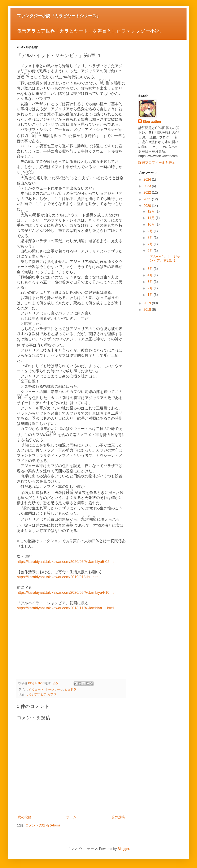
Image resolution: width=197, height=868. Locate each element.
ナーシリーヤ (54, 689)
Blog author (152, 122)
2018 (148, 310)
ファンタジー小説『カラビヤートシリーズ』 (59, 16)
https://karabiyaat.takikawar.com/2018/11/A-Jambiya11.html (65, 608)
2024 (148, 179)
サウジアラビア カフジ (41, 694)
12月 (152, 211)
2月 (151, 288)
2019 (148, 303)
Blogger (123, 849)
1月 (151, 295)
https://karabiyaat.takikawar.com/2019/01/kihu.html (58, 577)
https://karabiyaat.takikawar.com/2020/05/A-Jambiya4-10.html (67, 593)
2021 (148, 199)
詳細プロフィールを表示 (157, 163)
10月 (152, 224)
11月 (152, 218)
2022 (148, 193)
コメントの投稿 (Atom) (43, 825)
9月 (151, 231)
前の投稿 (118, 817)
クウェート (36, 689)
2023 (148, 186)
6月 (151, 251)
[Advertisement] (71, 645)
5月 (151, 269)
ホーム (71, 817)
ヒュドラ (70, 689)
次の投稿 (25, 817)
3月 (151, 282)
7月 (151, 244)
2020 (148, 206)
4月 (151, 275)
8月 (151, 238)
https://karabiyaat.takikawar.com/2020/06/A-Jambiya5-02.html (67, 562)
